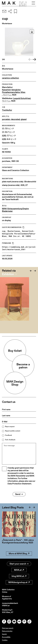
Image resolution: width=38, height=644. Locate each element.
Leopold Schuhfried (22, 98)
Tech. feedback (10, 440)
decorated (15, 119)
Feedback (8, 435)
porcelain (6, 119)
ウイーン (7, 95)
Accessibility (6, 637)
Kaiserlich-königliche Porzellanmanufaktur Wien (14, 91)
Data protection (7, 631)
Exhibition (8, 274)
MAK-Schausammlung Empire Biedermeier (15, 210)
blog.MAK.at (19, 576)
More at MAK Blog (19, 554)
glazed (24, 119)
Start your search (19, 564)
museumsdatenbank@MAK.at (10, 604)
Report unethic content (13, 431)
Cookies (5, 640)
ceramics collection (10, 78)
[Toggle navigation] (33, 3)
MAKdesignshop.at (19, 582)
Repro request (10, 426)
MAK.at (19, 570)
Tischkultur (7, 110)
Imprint (4, 634)
